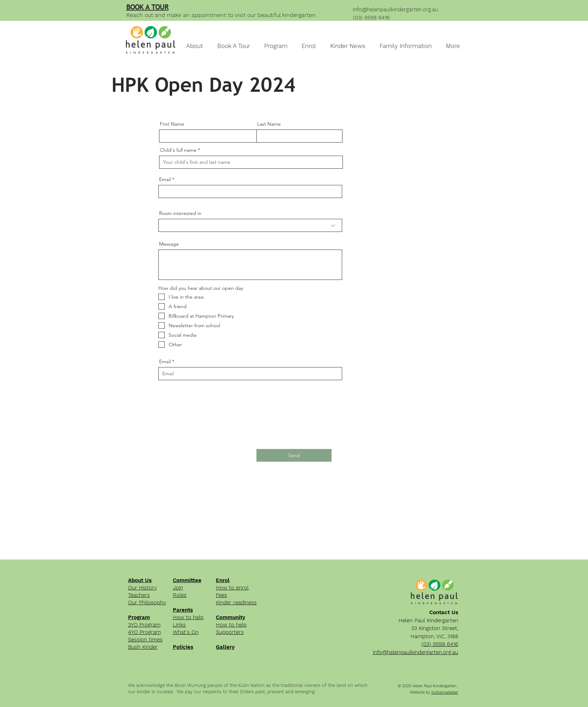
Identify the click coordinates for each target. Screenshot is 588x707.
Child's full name (178, 150)
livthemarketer (445, 692)
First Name (172, 124)
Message (169, 244)
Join (178, 588)
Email (165, 179)
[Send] (294, 455)
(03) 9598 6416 (371, 18)
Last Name (269, 124)
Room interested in (180, 213)
